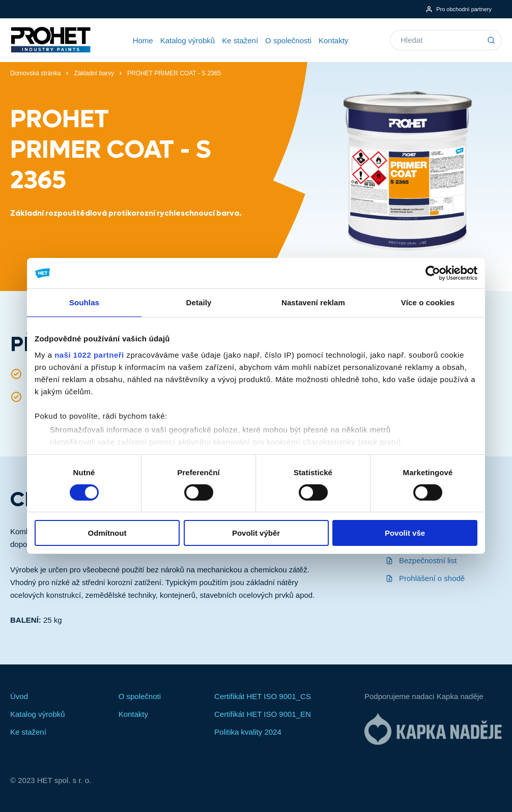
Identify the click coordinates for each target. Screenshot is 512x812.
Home (143, 40)
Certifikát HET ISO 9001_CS (263, 696)
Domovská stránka (35, 73)
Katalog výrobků (188, 40)
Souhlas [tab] (84, 302)
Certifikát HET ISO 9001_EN (263, 714)
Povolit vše (405, 533)
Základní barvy (94, 73)
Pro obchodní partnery (459, 9)
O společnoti (140, 696)
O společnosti (288, 40)
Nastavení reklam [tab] (313, 302)
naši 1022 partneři (89, 354)
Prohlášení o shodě (425, 578)
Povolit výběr (256, 533)
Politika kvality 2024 (248, 732)
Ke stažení (240, 40)
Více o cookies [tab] (428, 302)
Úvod (19, 696)
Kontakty (333, 40)
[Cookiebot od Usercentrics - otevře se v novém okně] (433, 273)
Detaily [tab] (199, 302)
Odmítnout (107, 533)
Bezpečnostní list (421, 560)
